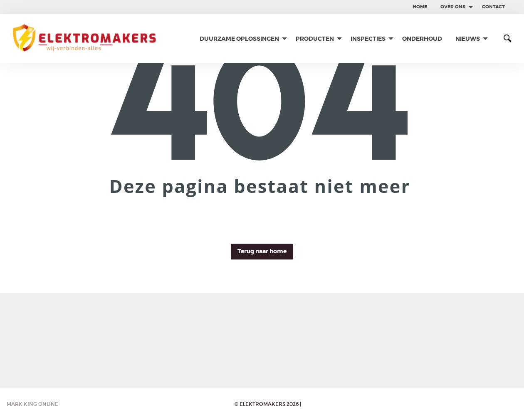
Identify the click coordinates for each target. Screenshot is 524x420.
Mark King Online (32, 404)
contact (493, 7)
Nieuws (468, 39)
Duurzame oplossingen (239, 39)
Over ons (453, 7)
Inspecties (368, 39)
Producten (315, 39)
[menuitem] (420, 7)
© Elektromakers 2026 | (268, 404)
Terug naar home (262, 251)
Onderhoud (422, 39)
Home (420, 7)
